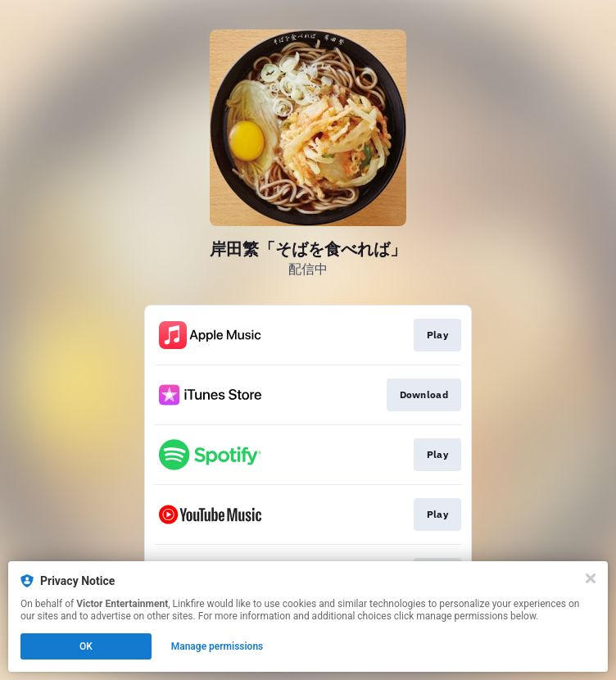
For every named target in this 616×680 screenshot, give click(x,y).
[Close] (591, 578)
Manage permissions (217, 646)
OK (86, 646)
